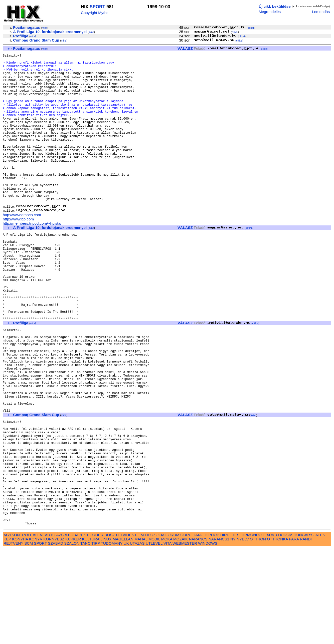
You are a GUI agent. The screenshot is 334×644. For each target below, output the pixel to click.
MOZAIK (181, 634)
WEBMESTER (185, 638)
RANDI (306, 634)
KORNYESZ (54, 634)
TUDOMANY (112, 638)
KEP (7, 634)
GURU (186, 630)
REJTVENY (13, 638)
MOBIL (154, 634)
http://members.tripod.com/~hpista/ (32, 257)
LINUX (106, 634)
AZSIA (62, 630)
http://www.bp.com (18, 253)
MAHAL (141, 634)
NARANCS (198, 634)
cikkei (251, 28)
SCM (29, 638)
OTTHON (258, 634)
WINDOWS (208, 638)
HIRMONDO (251, 630)
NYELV (243, 634)
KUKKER (73, 634)
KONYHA (20, 634)
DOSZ (110, 630)
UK (126, 638)
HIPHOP (212, 630)
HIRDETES (230, 630)
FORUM (172, 630)
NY (233, 634)
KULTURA (91, 634)
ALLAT (38, 630)
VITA (168, 638)
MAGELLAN (123, 634)
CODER (97, 630)
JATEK (319, 630)
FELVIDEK (125, 630)
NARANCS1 (219, 634)
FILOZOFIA (155, 630)
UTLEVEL (154, 638)
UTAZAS (137, 638)
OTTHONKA (277, 634)
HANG (198, 630)
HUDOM (285, 630)
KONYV (36, 634)
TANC (85, 638)
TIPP (96, 638)
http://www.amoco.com (22, 248)
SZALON (72, 638)
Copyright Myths (95, 13)
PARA (294, 634)
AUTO (50, 630)
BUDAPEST (78, 630)
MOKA (167, 634)
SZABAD (55, 638)
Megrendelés (270, 12)
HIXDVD (270, 630)
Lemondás (321, 12)
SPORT (97, 7)
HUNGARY (303, 630)
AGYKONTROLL (18, 630)
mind (45, 28)
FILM (140, 630)
